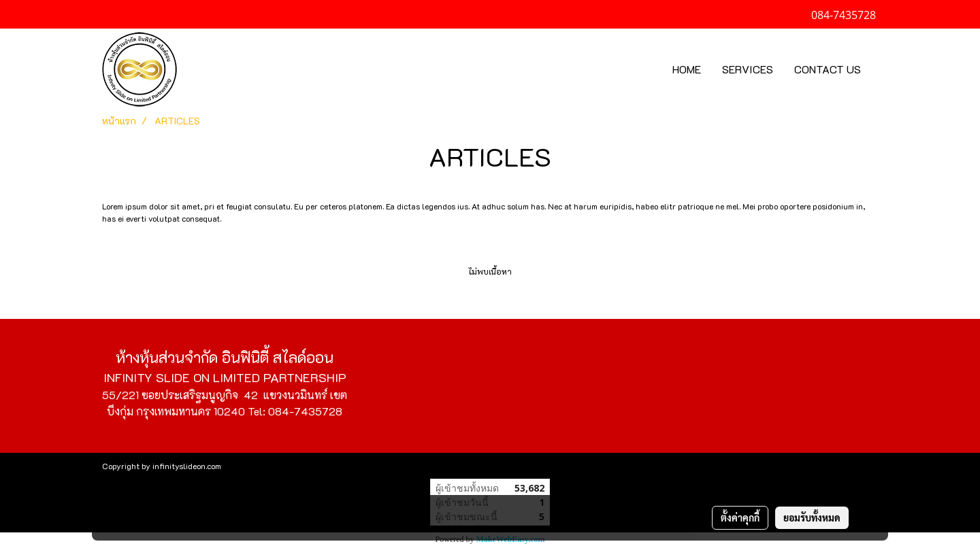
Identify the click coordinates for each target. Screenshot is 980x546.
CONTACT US (828, 69)
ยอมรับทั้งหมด (812, 517)
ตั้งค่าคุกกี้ (740, 517)
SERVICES (748, 69)
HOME (687, 69)
